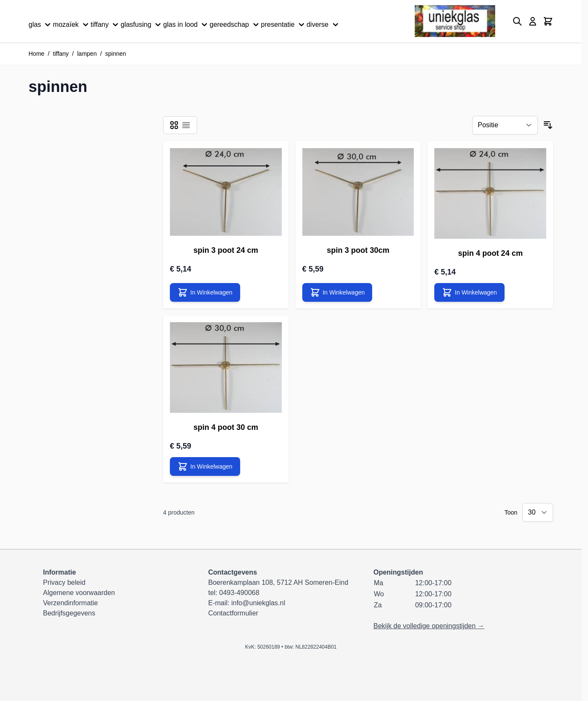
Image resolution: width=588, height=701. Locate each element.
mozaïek (72, 25)
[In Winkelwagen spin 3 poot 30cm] (337, 292)
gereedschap (235, 25)
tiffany (106, 25)
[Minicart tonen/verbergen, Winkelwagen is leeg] (548, 21)
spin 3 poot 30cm (358, 250)
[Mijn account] (533, 21)
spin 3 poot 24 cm (226, 250)
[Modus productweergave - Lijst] (186, 125)
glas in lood (186, 25)
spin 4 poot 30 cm (226, 427)
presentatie (284, 25)
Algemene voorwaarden (79, 593)
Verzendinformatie (70, 603)
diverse (324, 25)
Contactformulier (233, 613)
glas (41, 25)
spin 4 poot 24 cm (490, 253)
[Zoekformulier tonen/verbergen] (517, 21)
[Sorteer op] (505, 125)
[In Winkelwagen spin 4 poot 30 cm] (205, 466)
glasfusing (142, 25)
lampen (87, 54)
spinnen (116, 54)
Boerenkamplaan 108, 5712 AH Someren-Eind (278, 582)
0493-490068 (239, 593)
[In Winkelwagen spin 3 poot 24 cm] (205, 292)
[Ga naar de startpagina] (455, 21)
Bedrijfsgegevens (69, 613)
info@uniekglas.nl (258, 603)
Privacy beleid (64, 582)
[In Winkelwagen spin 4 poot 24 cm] (469, 292)
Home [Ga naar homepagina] (36, 54)
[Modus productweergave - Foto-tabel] (174, 125)
